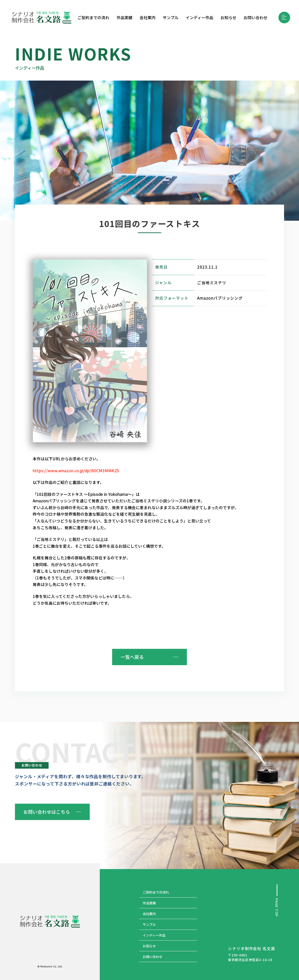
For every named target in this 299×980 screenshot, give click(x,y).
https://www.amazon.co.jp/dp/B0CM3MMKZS (76, 471)
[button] (284, 18)
